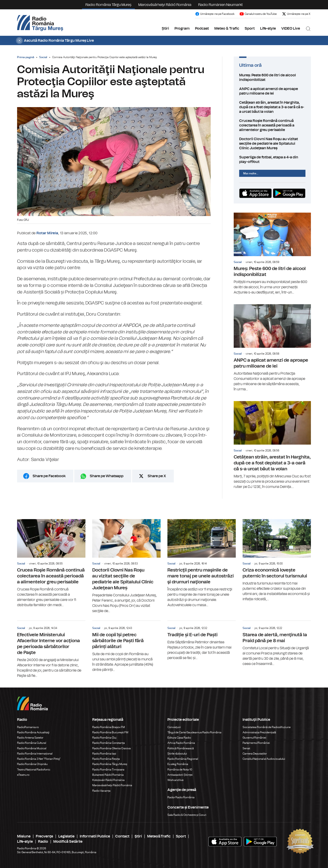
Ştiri (138, 836)
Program (182, 28)
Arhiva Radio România (181, 743)
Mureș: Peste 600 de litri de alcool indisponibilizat (272, 77)
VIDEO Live (291, 28)
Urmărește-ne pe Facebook (215, 14)
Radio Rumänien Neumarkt (220, 5)
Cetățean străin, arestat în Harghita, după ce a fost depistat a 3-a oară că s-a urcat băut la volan (272, 107)
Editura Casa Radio (179, 738)
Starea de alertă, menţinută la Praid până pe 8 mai (277, 644)
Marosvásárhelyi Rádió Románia (165, 5)
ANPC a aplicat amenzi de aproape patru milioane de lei (272, 91)
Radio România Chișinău (32, 764)
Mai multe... (251, 173)
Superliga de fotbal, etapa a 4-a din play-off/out (272, 160)
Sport (250, 28)
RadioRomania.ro (28, 727)
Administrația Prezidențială (259, 732)
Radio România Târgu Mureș (108, 5)
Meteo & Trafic (227, 28)
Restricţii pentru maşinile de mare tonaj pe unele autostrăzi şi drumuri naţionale (202, 563)
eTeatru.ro (23, 775)
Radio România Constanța (109, 743)
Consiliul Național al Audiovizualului (264, 759)
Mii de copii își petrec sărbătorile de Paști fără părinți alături (126, 646)
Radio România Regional (183, 759)
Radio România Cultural (32, 743)
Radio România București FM (110, 732)
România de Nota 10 (180, 770)
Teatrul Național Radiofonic (34, 770)
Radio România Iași (104, 754)
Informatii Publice (95, 836)
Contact (122, 836)
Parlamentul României (256, 743)
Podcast (202, 28)
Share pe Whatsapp (107, 476)
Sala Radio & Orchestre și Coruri (187, 815)
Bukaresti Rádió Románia (108, 775)
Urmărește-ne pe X (296, 14)
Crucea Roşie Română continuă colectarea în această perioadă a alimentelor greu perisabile (272, 125)
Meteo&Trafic (159, 836)
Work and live (176, 780)
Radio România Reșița (106, 759)
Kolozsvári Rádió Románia (108, 780)
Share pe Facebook (49, 476)
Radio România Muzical (32, 748)
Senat (246, 748)
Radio (43, 842)
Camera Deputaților (255, 754)
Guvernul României (254, 738)
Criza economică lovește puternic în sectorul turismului (277, 560)
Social (43, 57)
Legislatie (66, 836)
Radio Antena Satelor (30, 738)
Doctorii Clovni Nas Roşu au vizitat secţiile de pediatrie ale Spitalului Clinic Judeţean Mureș (272, 144)
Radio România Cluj (104, 738)
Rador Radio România (181, 797)
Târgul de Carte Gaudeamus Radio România (194, 732)
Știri (165, 28)
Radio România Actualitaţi (33, 732)
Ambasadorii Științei (180, 775)
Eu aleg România (178, 764)
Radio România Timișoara (108, 770)
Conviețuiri (174, 727)
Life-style (268, 28)
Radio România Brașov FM (109, 727)
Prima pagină (26, 57)
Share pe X (157, 476)
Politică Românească (181, 748)
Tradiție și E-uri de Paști (202, 641)
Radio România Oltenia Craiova (111, 748)
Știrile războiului (177, 754)
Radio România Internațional (35, 754)
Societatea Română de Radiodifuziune (267, 727)
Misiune (24, 836)
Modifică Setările (68, 842)
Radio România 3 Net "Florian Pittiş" (39, 759)
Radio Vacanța (101, 791)
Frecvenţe (44, 836)
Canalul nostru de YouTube (258, 14)
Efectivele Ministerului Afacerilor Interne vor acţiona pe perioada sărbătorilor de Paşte (51, 649)
